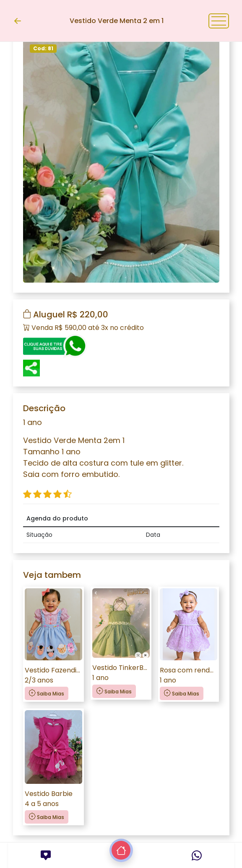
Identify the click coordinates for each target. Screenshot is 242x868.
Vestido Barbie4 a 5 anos (49, 799)
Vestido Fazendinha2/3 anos (53, 675)
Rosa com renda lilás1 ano (189, 675)
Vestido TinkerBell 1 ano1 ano (121, 673)
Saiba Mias (47, 693)
